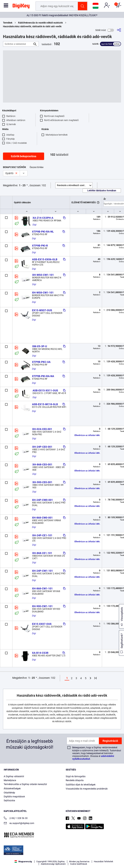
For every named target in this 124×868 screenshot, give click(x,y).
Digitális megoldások (14, 797)
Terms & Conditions (36, 854)
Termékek (8, 23)
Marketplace (10, 780)
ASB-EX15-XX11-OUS (45, 390)
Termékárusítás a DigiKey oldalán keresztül (25, 784)
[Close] (118, 844)
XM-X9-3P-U (40, 346)
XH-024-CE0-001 (42, 429)
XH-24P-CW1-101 (42, 571)
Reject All (84, 862)
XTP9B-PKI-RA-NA (43, 376)
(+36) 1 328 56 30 (16, 818)
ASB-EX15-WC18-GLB (45, 404)
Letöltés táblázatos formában (102, 191)
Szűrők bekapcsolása (24, 156)
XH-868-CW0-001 (42, 518)
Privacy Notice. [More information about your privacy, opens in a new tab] (59, 854)
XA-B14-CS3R (40, 653)
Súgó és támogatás (76, 776)
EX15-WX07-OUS (42, 310)
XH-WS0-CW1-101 (43, 275)
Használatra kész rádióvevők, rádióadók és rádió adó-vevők (32, 26)
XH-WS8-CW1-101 (43, 293)
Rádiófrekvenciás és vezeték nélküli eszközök (40, 23)
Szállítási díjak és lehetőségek (81, 785)
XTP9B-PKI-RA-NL (43, 232)
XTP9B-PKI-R (40, 246)
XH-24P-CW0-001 (42, 500)
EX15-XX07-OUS (42, 624)
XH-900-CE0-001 (42, 482)
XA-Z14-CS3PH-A (43, 218)
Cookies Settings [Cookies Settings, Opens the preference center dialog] (32, 862)
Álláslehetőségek (12, 789)
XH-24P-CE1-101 (42, 535)
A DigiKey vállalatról (14, 776)
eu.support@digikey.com (19, 824)
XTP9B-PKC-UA (41, 362)
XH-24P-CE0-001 (42, 447)
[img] (21, 7)
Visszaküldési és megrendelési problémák (87, 789)
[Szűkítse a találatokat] (18, 44)
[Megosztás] (119, 30)
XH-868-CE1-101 (42, 553)
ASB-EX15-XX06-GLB (45, 259)
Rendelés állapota (75, 780)
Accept (58, 862)
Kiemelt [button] (75, 185)
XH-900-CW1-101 (42, 606)
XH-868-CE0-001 (42, 464)
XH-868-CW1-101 (42, 588)
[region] (62, 853)
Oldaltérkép (9, 793)
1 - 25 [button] (22, 185)
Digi (35, 225)
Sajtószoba (9, 800)
